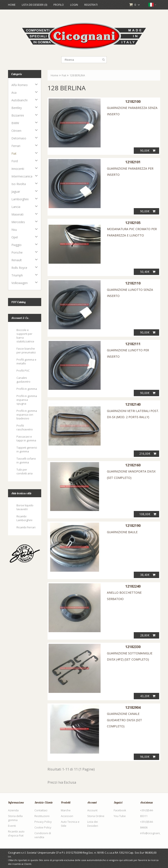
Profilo (59, 5)
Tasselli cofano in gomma (26, 460)
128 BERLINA (77, 75)
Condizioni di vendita (43, 835)
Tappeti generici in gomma (27, 449)
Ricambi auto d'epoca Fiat (16, 833)
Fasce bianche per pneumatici (26, 350)
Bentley (17, 108)
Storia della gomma (15, 818)
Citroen (16, 131)
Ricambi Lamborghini (24, 518)
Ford (15, 161)
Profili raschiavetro (25, 427)
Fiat (14, 153)
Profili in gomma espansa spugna (27, 400)
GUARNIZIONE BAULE (122, 532)
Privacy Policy (43, 822)
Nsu (14, 230)
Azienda (13, 810)
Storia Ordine (96, 816)
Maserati (17, 214)
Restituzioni (42, 816)
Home (12, 5)
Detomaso (19, 138)
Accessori (67, 816)
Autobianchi (19, 100)
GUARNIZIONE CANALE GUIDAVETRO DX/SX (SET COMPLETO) (124, 720)
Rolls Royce (19, 268)
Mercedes (18, 222)
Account (92, 810)
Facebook (120, 810)
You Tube (120, 816)
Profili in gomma (27, 389)
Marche (66, 810)
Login (74, 5)
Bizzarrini (18, 115)
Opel (15, 237)
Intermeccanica (22, 176)
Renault (17, 260)
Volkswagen (20, 283)
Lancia (16, 207)
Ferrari (16, 146)
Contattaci (41, 810)
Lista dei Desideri (93, 824)
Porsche (17, 252)
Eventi (12, 826)
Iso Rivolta (19, 184)
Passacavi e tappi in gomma (26, 438)
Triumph (17, 275)
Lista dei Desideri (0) (34, 5)
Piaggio (16, 245)
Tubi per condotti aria (25, 471)
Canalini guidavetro (23, 380)
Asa (14, 93)
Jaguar (16, 192)
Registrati (91, 5)
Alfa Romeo (20, 85)
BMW (15, 123)
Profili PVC (23, 371)
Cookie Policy (43, 827)
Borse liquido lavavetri (25, 507)
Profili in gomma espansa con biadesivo (27, 415)
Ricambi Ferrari (26, 527)
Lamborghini (20, 199)
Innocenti (18, 169)
